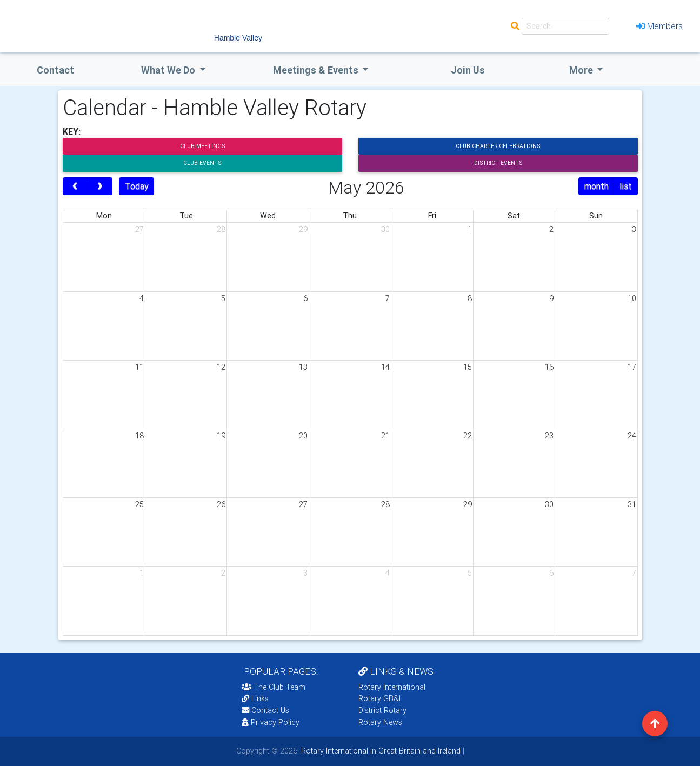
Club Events (202, 163)
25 (139, 504)
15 (468, 367)
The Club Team (274, 687)
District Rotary (382, 710)
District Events (498, 163)
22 (468, 436)
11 (139, 367)
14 (385, 367)
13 (303, 367)
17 (632, 367)
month (596, 186)
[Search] (565, 26)
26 (221, 504)
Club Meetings (202, 146)
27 (139, 229)
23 (549, 436)
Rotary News (380, 722)
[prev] (75, 186)
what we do (169, 70)
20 (303, 436)
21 (385, 436)
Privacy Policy (271, 722)
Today (137, 186)
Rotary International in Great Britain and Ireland (380, 751)
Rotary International (392, 687)
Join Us (468, 70)
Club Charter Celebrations (498, 146)
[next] (100, 186)
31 (632, 504)
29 (303, 229)
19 (221, 436)
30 (385, 229)
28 (221, 229)
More (582, 70)
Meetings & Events (317, 70)
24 (632, 436)
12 (221, 367)
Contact (55, 70)
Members (659, 26)
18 (139, 436)
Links (255, 698)
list (626, 186)
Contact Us (265, 710)
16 (549, 367)
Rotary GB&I (379, 698)
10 (632, 298)
